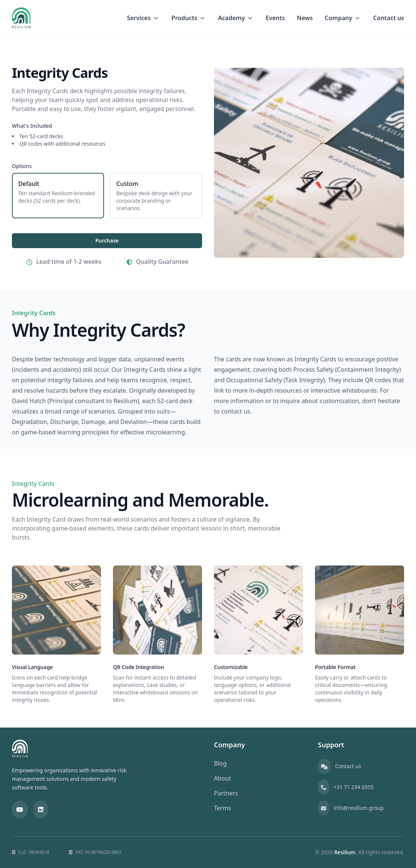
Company (343, 18)
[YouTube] (20, 810)
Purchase (107, 240)
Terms (223, 808)
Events (275, 18)
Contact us (389, 18)
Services (143, 18)
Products (189, 18)
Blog (220, 763)
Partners (226, 793)
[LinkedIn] (41, 810)
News (305, 18)
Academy (236, 18)
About (222, 778)
